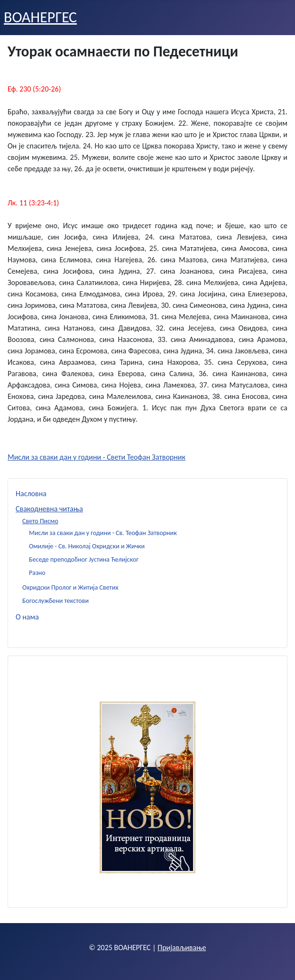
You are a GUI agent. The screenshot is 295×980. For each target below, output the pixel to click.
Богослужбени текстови (55, 601)
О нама (27, 617)
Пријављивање (182, 948)
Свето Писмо (40, 521)
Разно (37, 573)
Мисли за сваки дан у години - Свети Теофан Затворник (97, 457)
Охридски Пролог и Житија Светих (70, 587)
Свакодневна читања (49, 509)
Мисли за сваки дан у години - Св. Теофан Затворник (103, 533)
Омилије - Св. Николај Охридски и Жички (87, 546)
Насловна (31, 494)
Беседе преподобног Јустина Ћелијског (84, 559)
